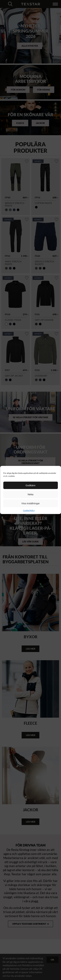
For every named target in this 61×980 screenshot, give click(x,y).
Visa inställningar (30, 503)
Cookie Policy (29, 510)
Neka (30, 494)
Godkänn (30, 485)
